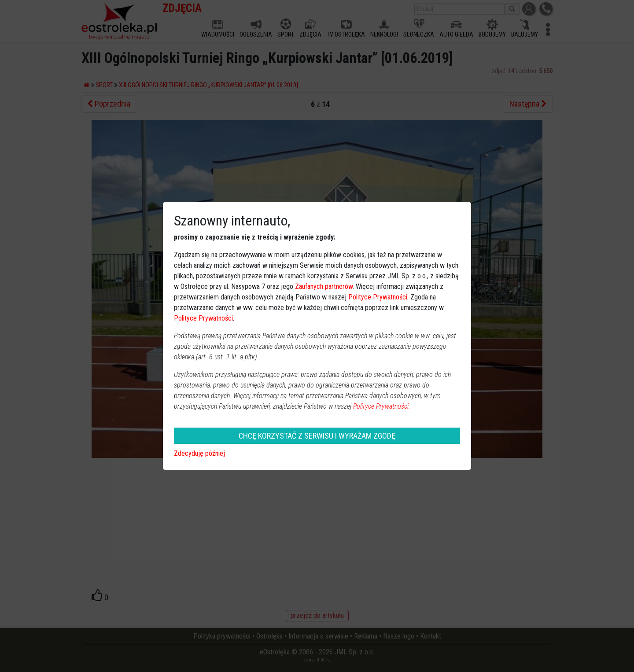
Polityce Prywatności (378, 297)
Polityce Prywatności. (382, 406)
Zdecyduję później (199, 453)
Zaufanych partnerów (324, 286)
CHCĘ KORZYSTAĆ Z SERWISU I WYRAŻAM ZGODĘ (317, 436)
